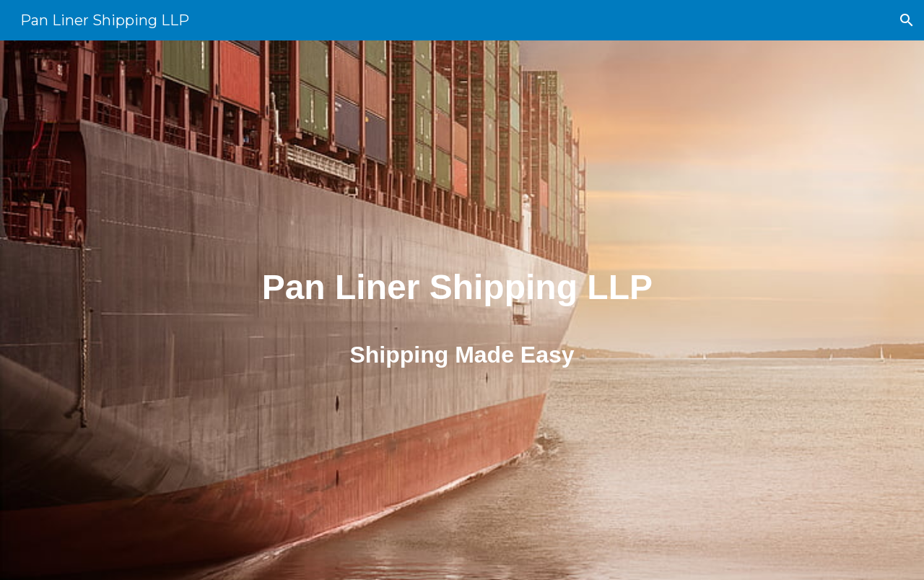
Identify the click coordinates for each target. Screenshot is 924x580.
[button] (907, 20)
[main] (462, 280)
